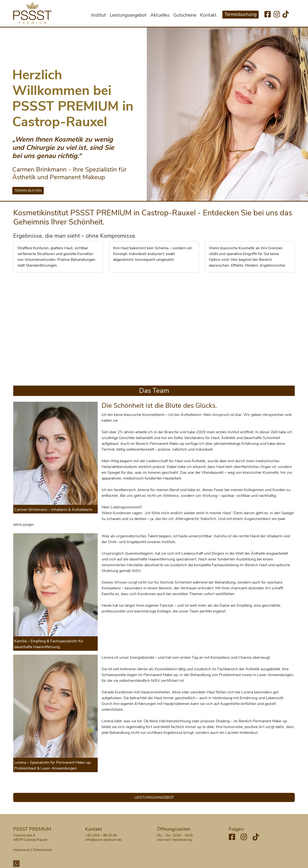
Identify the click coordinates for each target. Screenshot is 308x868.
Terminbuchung (241, 14)
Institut (99, 15)
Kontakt (208, 15)
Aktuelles (160, 15)
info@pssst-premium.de (103, 840)
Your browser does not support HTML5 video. (154, 328)
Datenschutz (42, 850)
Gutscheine (185, 15)
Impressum (22, 850)
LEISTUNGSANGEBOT (154, 797)
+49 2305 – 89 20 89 (101, 835)
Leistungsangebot (128, 15)
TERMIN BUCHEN (28, 191)
